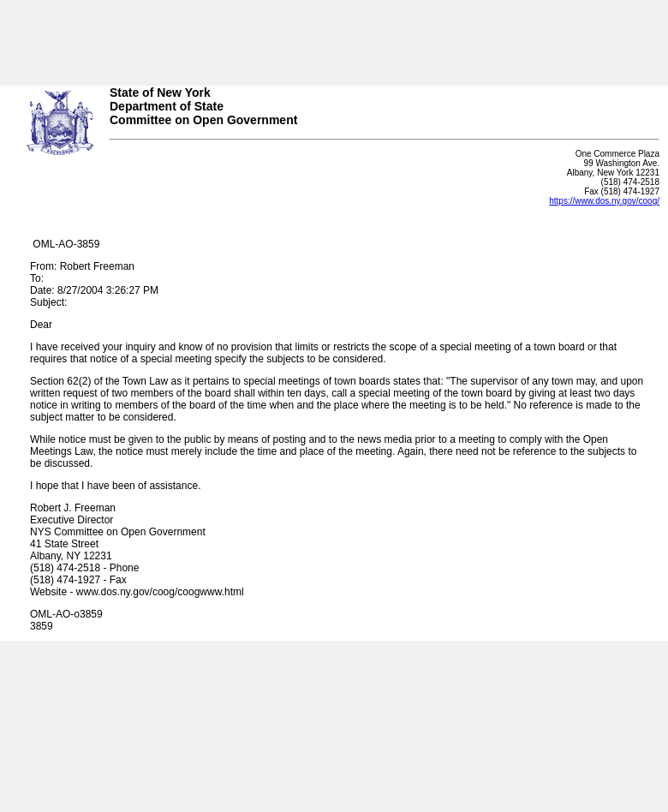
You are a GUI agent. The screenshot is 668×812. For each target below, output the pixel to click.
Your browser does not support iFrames (334, 37)
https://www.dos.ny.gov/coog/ (604, 201)
